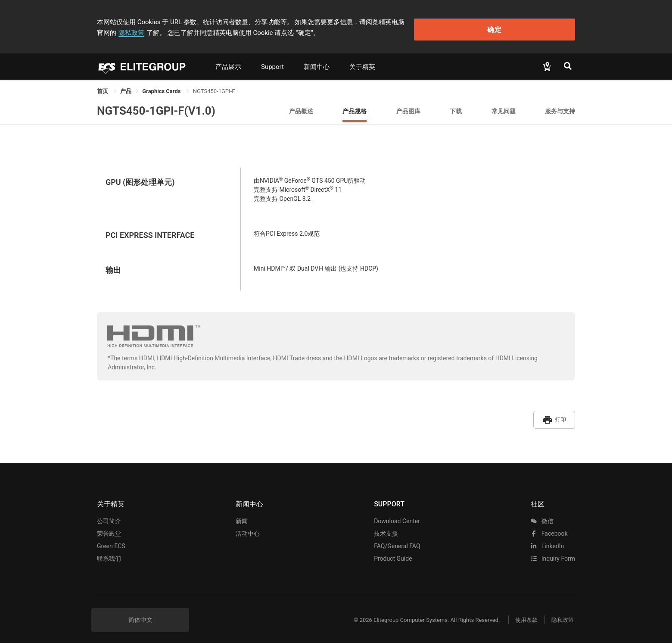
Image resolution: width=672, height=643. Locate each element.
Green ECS (111, 540)
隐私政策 (439, 20)
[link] (126, 88)
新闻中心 (317, 63)
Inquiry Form (553, 552)
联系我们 (109, 552)
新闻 (242, 515)
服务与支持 (560, 108)
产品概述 (301, 108)
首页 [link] (103, 88)
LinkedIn (547, 540)
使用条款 (521, 614)
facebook (549, 528)
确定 (532, 26)
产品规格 (355, 108)
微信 (542, 515)
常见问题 (504, 108)
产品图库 (408, 108)
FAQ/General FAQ (397, 540)
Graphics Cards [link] (162, 88)
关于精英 (362, 63)
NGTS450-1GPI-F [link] (214, 88)
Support (272, 63)
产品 (126, 88)
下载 (456, 108)
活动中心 (248, 528)
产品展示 (228, 63)
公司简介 (109, 515)
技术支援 (386, 528)
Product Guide (393, 552)
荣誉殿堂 (109, 528)
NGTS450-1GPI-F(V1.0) (156, 107)
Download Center (397, 515)
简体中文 (140, 614)
